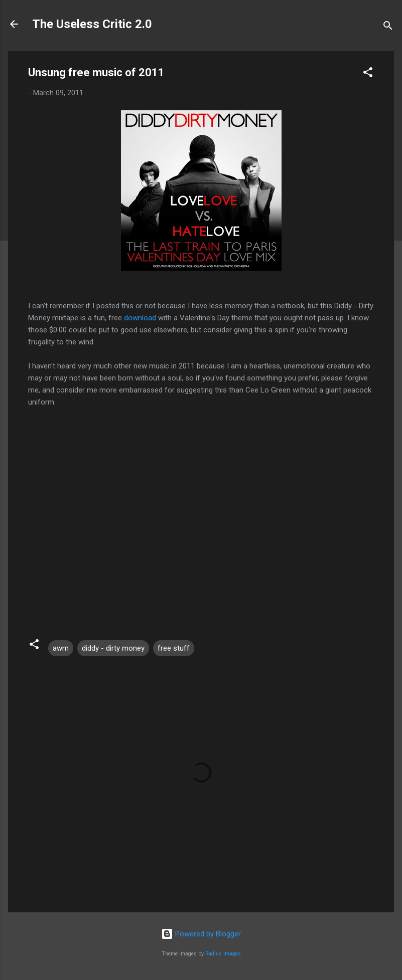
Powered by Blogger (201, 934)
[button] (368, 74)
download (140, 318)
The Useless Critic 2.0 (92, 24)
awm (61, 648)
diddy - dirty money (113, 648)
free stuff (174, 648)
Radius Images (223, 954)
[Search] (388, 27)
